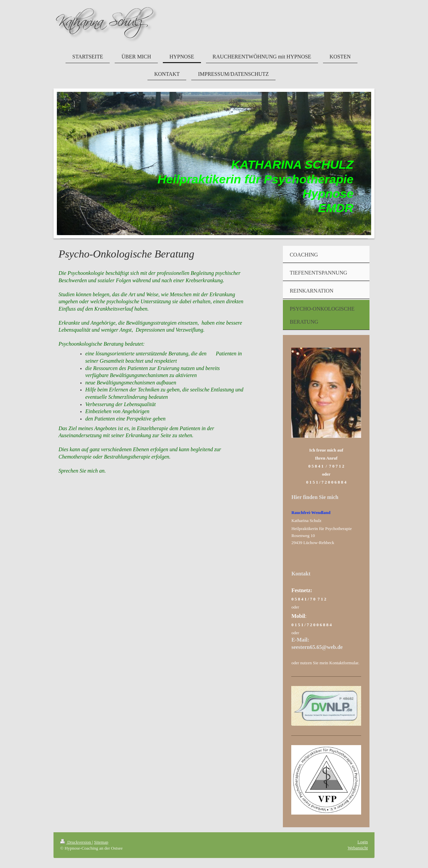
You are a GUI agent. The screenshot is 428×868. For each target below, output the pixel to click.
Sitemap (101, 842)
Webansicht (358, 848)
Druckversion (76, 842)
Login (363, 842)
